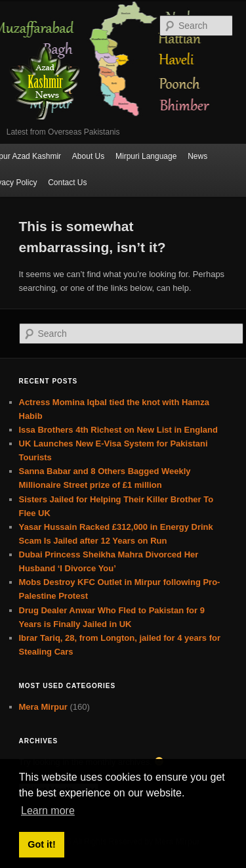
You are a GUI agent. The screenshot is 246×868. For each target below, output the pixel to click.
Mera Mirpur (43, 707)
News (197, 156)
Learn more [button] (48, 811)
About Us (88, 156)
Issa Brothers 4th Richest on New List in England (118, 430)
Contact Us (67, 183)
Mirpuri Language (146, 156)
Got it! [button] (41, 844)
